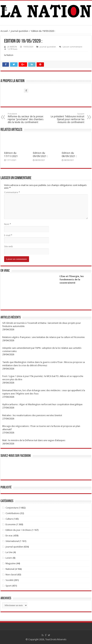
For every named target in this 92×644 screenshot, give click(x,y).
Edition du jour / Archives (18, 530)
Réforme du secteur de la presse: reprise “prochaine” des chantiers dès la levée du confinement (26, 118)
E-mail (8, 235)
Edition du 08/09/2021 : (69, 155)
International (12, 541)
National (10, 569)
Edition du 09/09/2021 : (40, 155)
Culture (9, 519)
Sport (8, 586)
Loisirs (9, 558)
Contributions (13, 513)
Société (9, 580)
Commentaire (12, 192)
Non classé (11, 575)
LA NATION (12, 47)
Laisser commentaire (72, 47)
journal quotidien (20, 31)
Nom (8, 224)
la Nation (9, 55)
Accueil (4, 31)
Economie (11, 524)
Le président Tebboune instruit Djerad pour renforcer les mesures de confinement (66, 118)
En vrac (9, 536)
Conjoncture (12, 508)
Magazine (11, 563)
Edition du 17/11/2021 (11, 155)
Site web (9, 246)
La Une (9, 552)
